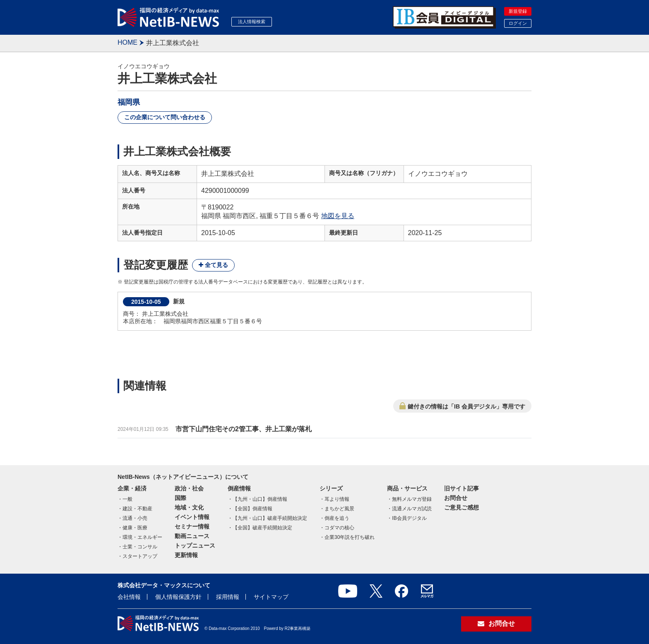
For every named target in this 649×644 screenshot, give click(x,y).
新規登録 (518, 11)
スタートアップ (140, 556)
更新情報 (186, 555)
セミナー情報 (192, 526)
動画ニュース (192, 536)
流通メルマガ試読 (412, 509)
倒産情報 (239, 488)
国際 (180, 498)
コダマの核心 (339, 528)
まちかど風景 (339, 509)
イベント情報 (192, 517)
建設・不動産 (137, 509)
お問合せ (456, 498)
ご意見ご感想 (462, 507)
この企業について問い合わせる (165, 117)
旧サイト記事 (462, 488)
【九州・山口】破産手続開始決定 (270, 518)
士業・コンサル (140, 547)
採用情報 (228, 597)
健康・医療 (135, 528)
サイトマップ (271, 597)
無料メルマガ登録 (412, 499)
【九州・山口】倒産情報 (260, 499)
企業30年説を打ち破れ (350, 537)
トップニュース (195, 545)
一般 (127, 499)
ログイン (518, 23)
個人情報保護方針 (178, 597)
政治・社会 (189, 488)
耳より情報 (337, 499)
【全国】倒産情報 (252, 509)
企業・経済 (132, 488)
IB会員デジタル (409, 518)
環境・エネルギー (142, 537)
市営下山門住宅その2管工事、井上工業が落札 (244, 429)
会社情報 (129, 597)
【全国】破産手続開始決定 (262, 528)
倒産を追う (337, 518)
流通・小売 (135, 518)
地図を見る (338, 216)
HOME (127, 42)
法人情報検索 (252, 22)
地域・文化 (189, 507)
